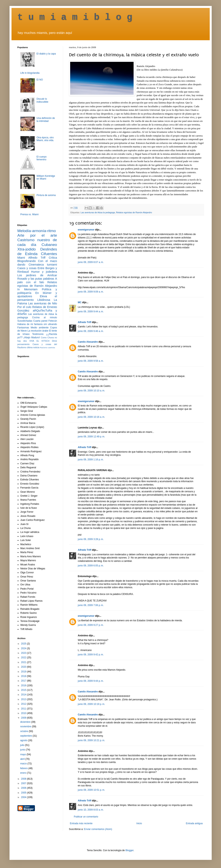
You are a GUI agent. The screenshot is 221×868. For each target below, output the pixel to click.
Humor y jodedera (44, 272)
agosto (24, 740)
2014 (24, 695)
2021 (24, 662)
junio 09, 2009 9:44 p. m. (91, 681)
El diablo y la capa (46, 54)
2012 (24, 704)
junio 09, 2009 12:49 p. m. (91, 437)
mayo (23, 754)
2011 (24, 709)
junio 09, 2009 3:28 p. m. (91, 539)
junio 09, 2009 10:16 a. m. (91, 417)
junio (23, 750)
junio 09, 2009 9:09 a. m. (91, 292)
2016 (24, 685)
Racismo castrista (48, 347)
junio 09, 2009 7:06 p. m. (91, 605)
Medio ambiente (40, 328)
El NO (40, 80)
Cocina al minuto (44, 317)
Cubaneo (49, 245)
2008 (24, 779)
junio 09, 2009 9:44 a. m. (91, 312)
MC (80, 302)
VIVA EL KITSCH (39, 341)
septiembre (26, 736)
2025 (24, 644)
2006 (24, 788)
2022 (24, 658)
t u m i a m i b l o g (75, 17)
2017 (24, 681)
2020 (24, 667)
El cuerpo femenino (42, 158)
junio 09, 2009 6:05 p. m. (91, 566)
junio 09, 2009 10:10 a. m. (91, 391)
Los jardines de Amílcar (37, 275)
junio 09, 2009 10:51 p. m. (91, 790)
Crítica (53, 258)
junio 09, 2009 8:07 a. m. (91, 262)
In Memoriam (28, 289)
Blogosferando (27, 261)
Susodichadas (25, 321)
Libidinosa (44, 300)
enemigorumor (86, 230)
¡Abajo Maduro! (32, 337)
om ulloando (50, 324)
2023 (24, 653)
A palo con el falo (37, 280)
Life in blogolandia (30, 73)
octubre (24, 731)
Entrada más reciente (81, 823)
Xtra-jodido (27, 249)
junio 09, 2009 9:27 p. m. (91, 625)
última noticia (33, 347)
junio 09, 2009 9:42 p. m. (91, 655)
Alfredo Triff (85, 322)
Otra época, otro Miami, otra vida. (45, 139)
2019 (24, 672)
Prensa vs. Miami (30, 214)
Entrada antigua (194, 823)
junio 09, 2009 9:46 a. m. (91, 331)
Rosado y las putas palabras (36, 279)
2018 (24, 676)
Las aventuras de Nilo (43, 303)
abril (23, 759)
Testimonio (38, 334)
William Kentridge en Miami (46, 177)
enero (24, 773)
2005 (24, 793)
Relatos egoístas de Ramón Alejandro (134, 212)
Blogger (130, 850)
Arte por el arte (37, 235)
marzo (24, 764)
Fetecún (53, 321)
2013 (24, 699)
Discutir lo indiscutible (42, 100)
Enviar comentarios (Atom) (98, 829)
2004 (24, 797)
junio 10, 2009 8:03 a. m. (91, 810)
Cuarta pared (40, 321)
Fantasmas (23, 328)
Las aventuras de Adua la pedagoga (98, 212)
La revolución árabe (38, 331)
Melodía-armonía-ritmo (37, 231)
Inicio (139, 823)
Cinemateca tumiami (43, 265)
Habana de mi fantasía (30, 324)
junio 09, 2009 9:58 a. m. (91, 361)
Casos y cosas (27, 268)
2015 (24, 690)
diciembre (26, 722)
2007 (24, 783)
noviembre (26, 727)
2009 (24, 718)
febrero (24, 768)
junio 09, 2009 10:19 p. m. (91, 704)
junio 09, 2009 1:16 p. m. (91, 460)
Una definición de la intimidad (46, 119)
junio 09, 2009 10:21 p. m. (91, 740)
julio (23, 745)
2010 (24, 713)
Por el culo (24, 307)
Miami (21, 258)
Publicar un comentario (86, 817)
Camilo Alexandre (88, 342)
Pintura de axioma (46, 195)
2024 (24, 648)
